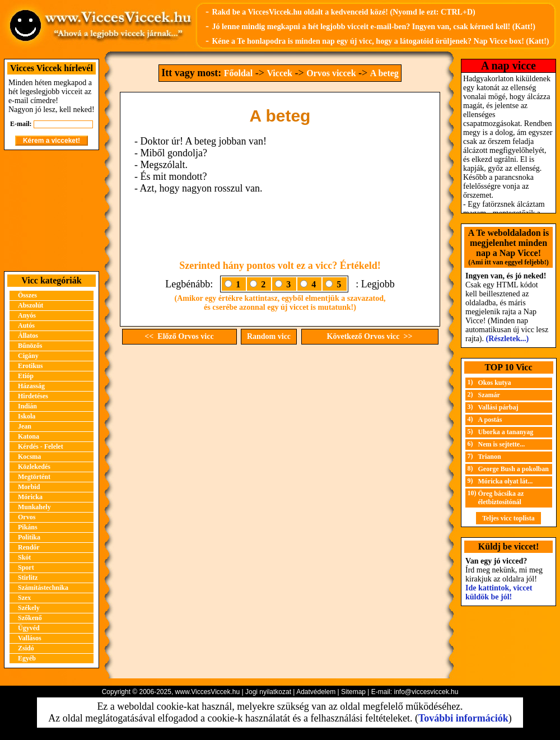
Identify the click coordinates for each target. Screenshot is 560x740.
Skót (24, 557)
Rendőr (29, 547)
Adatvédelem (316, 692)
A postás (490, 420)
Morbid (29, 487)
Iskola (27, 416)
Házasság (31, 386)
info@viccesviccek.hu (426, 692)
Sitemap (353, 692)
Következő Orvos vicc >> (370, 336)
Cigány (28, 356)
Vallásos (30, 638)
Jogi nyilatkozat (268, 692)
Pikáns (28, 527)
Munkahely (34, 507)
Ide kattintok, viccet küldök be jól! (499, 592)
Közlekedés (34, 467)
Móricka (30, 497)
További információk (463, 718)
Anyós (27, 315)
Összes (27, 295)
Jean (25, 426)
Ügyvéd (29, 628)
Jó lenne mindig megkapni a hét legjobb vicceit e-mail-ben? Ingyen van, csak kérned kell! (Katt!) (374, 27)
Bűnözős (30, 346)
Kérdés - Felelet (41, 446)
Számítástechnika (43, 588)
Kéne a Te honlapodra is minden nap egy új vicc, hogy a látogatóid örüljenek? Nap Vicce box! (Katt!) (380, 41)
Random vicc (269, 336)
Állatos (28, 336)
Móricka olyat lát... (506, 481)
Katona (29, 436)
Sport (26, 567)
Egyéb (27, 658)
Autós (26, 325)
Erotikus (30, 366)
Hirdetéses (33, 396)
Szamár (489, 395)
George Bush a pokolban (514, 469)
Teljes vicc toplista (508, 518)
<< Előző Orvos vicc (179, 336)
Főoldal (239, 73)
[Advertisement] (52, 211)
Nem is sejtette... (502, 444)
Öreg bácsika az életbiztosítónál (501, 498)
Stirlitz (28, 578)
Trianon (490, 457)
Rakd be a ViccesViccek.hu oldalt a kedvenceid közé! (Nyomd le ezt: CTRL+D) (343, 12)
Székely (29, 608)
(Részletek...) (508, 339)
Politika (29, 537)
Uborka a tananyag (506, 432)
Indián (27, 406)
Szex (24, 598)
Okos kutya (495, 383)
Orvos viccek (331, 73)
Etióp (26, 376)
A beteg (384, 73)
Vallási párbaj (498, 407)
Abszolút (31, 305)
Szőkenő (30, 618)
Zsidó (26, 648)
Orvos (27, 517)
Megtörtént (34, 477)
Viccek (279, 73)
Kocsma (29, 457)
